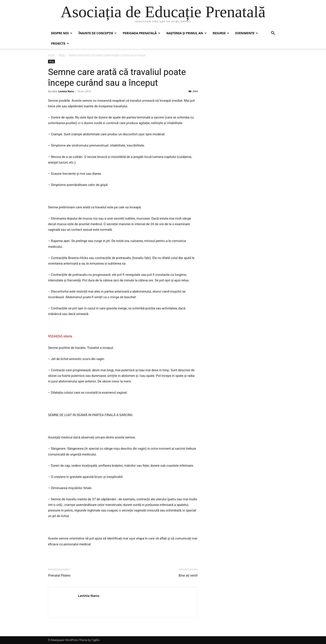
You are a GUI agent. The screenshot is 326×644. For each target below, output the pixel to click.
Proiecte (60, 43)
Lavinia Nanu (66, 91)
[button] (273, 34)
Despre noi (62, 33)
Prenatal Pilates (59, 575)
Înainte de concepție (98, 33)
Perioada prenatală (141, 33)
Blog (62, 55)
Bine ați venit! (188, 575)
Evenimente (247, 33)
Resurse (221, 33)
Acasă (51, 55)
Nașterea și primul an (186, 33)
